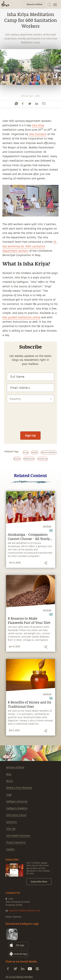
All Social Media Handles (19, 977)
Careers (10, 849)
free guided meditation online (21, 317)
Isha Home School (16, 815)
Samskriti (12, 822)
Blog (9, 774)
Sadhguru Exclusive (17, 801)
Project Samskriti (16, 842)
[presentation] (30, 429)
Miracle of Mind (15, 767)
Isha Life (11, 829)
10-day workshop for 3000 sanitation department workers (30, 246)
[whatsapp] (16, 104)
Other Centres (13, 917)
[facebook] (23, 104)
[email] (44, 104)
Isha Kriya (38, 125)
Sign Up (30, 435)
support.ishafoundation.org (24, 911)
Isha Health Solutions (18, 836)
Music (10, 781)
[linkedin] (37, 104)
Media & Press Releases (19, 788)
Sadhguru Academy (17, 808)
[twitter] (30, 104)
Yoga (9, 795)
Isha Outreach (38, 134)
